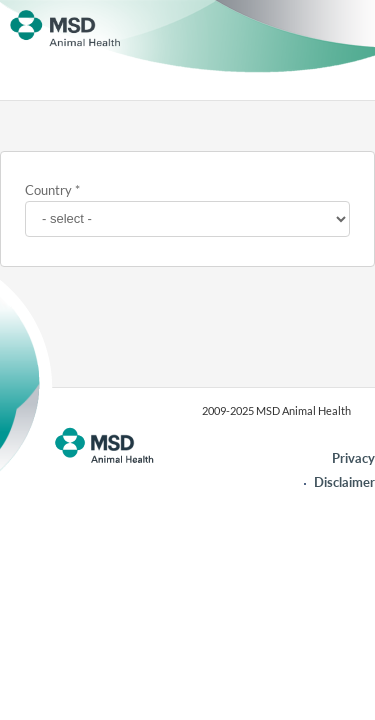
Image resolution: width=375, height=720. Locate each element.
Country (48, 190)
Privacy (353, 458)
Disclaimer (344, 482)
